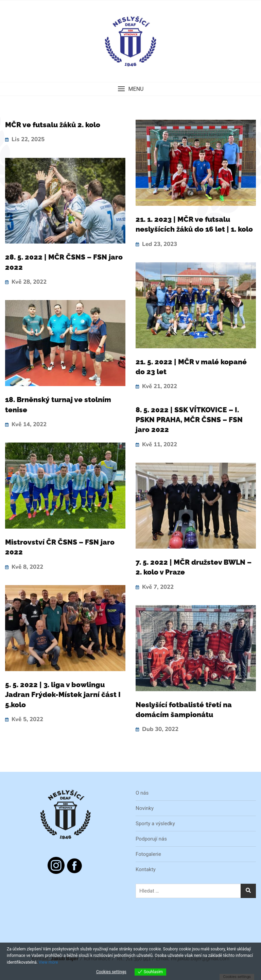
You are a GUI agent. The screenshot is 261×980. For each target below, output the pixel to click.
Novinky (145, 808)
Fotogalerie (148, 854)
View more (48, 962)
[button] (130, 89)
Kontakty (146, 869)
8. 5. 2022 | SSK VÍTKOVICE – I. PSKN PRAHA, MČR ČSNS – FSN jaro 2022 (189, 420)
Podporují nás (151, 839)
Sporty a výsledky (155, 824)
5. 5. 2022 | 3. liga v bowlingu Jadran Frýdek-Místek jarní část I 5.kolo (63, 695)
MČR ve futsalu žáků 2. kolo (53, 125)
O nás (142, 793)
